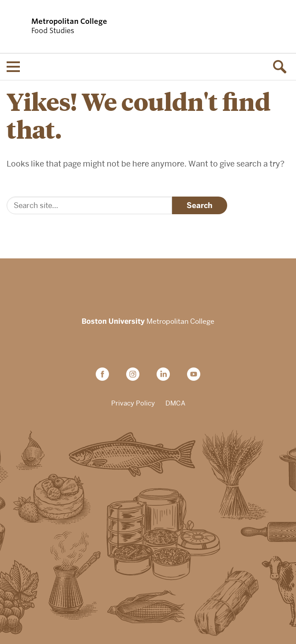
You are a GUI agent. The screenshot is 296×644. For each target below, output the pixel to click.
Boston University (148, 283)
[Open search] (283, 67)
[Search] (89, 205)
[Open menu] (13, 67)
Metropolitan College (148, 322)
